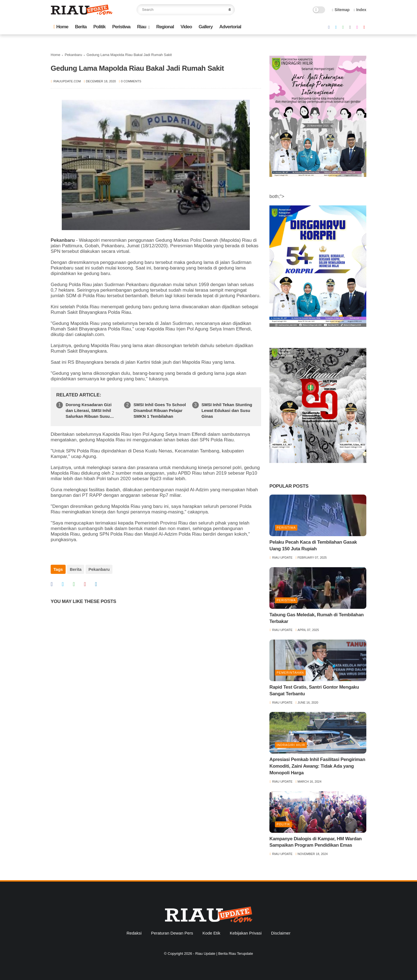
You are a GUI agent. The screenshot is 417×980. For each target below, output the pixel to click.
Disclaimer (281, 933)
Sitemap (341, 10)
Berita (81, 27)
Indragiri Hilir (291, 745)
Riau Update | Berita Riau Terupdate (224, 954)
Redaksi (134, 933)
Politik (99, 27)
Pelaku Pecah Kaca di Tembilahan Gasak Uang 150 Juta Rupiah (313, 545)
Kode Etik (211, 933)
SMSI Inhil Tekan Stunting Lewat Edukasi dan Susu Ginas (227, 410)
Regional (165, 27)
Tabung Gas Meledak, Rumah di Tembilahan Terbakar (316, 618)
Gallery (206, 27)
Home (61, 27)
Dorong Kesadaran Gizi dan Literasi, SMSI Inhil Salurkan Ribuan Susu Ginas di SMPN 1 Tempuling (89, 411)
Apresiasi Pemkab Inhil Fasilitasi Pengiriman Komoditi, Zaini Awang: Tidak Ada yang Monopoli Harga (317, 766)
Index (360, 10)
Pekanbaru (74, 55)
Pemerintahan (290, 673)
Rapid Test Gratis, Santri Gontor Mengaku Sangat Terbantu (314, 690)
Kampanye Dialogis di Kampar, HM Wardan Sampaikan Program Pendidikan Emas (316, 842)
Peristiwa (121, 27)
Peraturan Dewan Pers (172, 933)
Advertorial (230, 27)
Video (186, 27)
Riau (142, 27)
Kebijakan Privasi (246, 933)
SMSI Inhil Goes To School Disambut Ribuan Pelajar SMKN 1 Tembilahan (160, 410)
